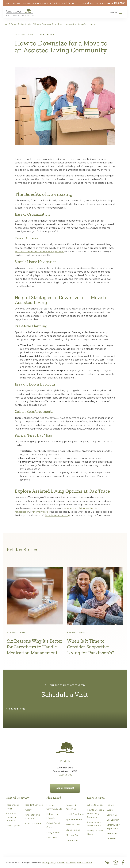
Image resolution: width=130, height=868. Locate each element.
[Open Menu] (121, 13)
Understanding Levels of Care (94, 824)
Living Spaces (53, 832)
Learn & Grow (9, 24)
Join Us (110, 805)
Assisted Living (25, 24)
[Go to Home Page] (20, 14)
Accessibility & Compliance (79, 862)
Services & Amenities (71, 807)
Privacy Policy (49, 862)
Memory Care (73, 835)
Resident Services (34, 805)
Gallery (29, 810)
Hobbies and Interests (52, 816)
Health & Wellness (75, 814)
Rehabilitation (73, 840)
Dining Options (13, 826)
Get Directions (65, 786)
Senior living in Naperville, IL (113, 827)
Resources (112, 833)
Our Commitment (34, 823)
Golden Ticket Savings (65, 3)
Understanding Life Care (32, 817)
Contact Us (112, 815)
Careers (111, 838)
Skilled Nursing (73, 830)
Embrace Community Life (54, 807)
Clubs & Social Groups (53, 825)
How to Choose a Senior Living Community (95, 814)
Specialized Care (74, 819)
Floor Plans (52, 838)
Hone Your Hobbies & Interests (11, 817)
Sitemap (61, 862)
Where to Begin (95, 805)
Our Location (113, 820)
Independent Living (12, 807)
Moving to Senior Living (95, 832)
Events (110, 810)
